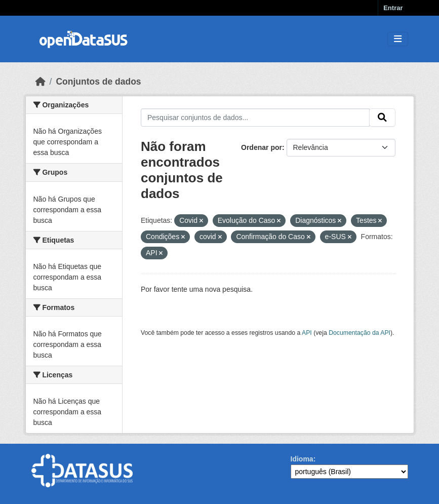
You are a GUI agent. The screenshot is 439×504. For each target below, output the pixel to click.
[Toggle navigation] (398, 39)
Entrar (393, 8)
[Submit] (382, 118)
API (307, 333)
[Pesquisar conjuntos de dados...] (255, 118)
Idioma (302, 459)
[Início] (41, 82)
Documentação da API (360, 333)
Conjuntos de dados (98, 82)
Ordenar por (262, 147)
